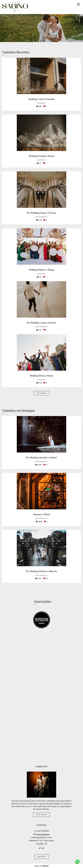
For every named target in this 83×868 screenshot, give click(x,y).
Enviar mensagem (43, 834)
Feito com (41, 866)
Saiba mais (42, 815)
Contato (41, 857)
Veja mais (42, 393)
